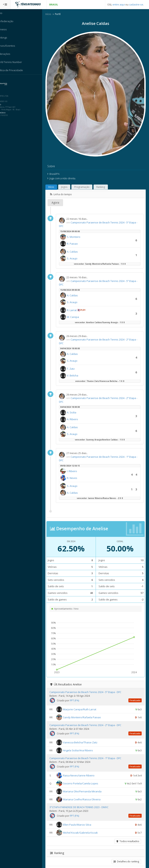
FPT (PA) (79, 695)
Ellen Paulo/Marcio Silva (82, 819)
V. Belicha (77, 370)
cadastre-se (136, 4)
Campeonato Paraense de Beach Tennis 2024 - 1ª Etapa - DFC (90, 752)
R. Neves (77, 472)
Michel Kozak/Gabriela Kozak (85, 827)
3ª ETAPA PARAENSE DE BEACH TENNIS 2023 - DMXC (84, 801)
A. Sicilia (76, 407)
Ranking (105, 181)
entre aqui (119, 4)
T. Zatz (75, 363)
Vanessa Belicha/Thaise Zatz (85, 737)
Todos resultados (127, 835)
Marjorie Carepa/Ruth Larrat (84, 703)
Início (53, 14)
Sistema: (7, 80)
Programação (87, 181)
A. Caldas (77, 246)
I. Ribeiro (77, 465)
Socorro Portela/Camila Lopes (85, 778)
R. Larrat (76, 304)
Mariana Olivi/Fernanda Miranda (87, 786)
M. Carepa (78, 311)
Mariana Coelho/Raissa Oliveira (86, 794)
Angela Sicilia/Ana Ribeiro (83, 745)
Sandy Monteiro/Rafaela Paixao (87, 711)
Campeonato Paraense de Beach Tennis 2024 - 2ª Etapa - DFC (90, 719)
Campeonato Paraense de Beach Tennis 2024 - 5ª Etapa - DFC (90, 686)
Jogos (69, 181)
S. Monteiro (78, 231)
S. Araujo (77, 252)
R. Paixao (77, 238)
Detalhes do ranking (126, 855)
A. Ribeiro (77, 413)
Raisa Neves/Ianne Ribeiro (83, 770)
